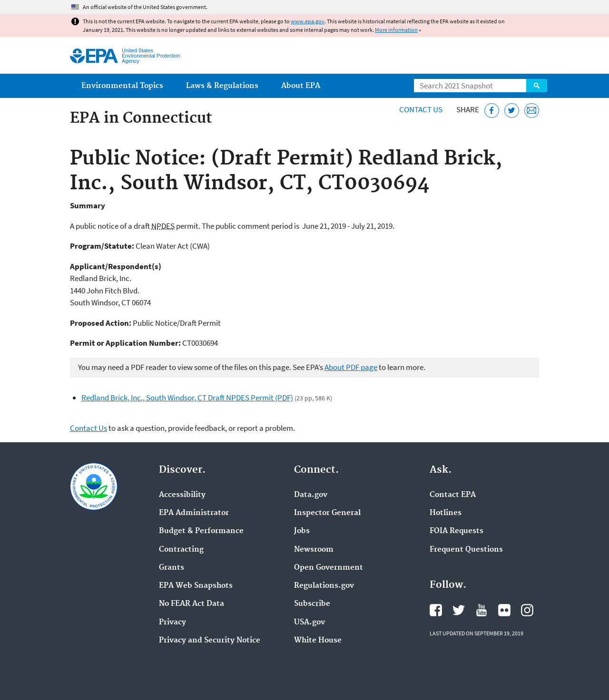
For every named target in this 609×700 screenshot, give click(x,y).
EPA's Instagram (527, 610)
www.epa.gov (308, 21)
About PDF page (351, 367)
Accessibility (182, 495)
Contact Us (421, 109)
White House (318, 641)
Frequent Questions (466, 550)
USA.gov (309, 622)
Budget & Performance (201, 531)
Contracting (181, 550)
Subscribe (312, 604)
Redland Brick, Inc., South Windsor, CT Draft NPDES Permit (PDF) (187, 398)
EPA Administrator (194, 513)
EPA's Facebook (436, 610)
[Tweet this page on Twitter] (512, 111)
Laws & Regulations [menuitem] (222, 86)
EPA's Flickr (504, 610)
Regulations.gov (324, 586)
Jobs (302, 531)
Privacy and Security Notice (210, 641)
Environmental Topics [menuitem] (122, 86)
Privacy (172, 622)
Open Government (329, 568)
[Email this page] (532, 111)
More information (396, 30)
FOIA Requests (457, 531)
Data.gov (311, 495)
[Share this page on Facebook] (492, 111)
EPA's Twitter (459, 610)
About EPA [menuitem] (301, 86)
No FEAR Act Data (192, 604)
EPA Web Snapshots (196, 586)
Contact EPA (453, 495)
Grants (172, 568)
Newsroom (314, 550)
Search (537, 86)
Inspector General (327, 513)
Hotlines (446, 513)
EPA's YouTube (481, 610)
